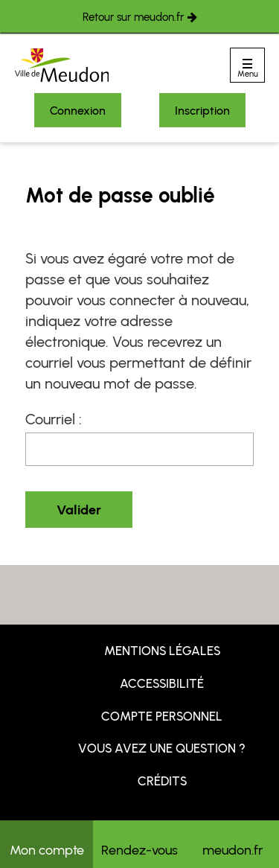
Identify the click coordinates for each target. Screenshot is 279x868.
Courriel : (54, 419)
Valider (79, 510)
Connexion (78, 111)
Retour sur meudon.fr (133, 17)
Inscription (202, 111)
